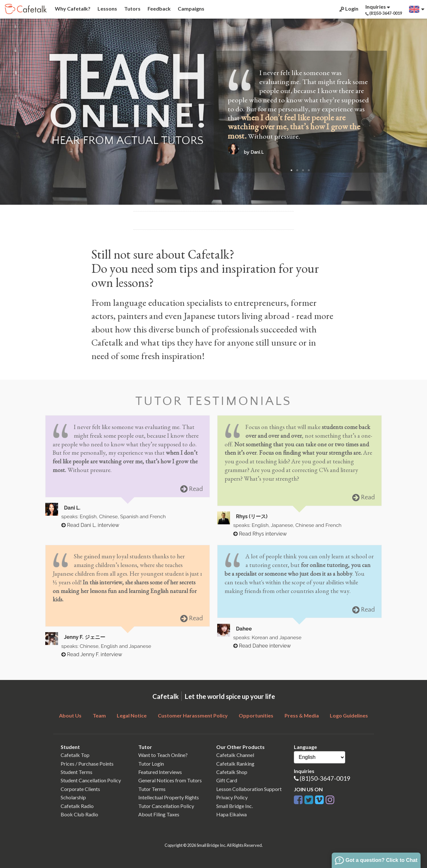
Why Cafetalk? (72, 9)
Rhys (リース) (252, 516)
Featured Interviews (160, 772)
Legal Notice (132, 715)
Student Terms (77, 772)
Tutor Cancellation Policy (166, 806)
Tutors (132, 9)
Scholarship (73, 797)
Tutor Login (151, 764)
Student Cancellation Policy (91, 780)
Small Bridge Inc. (235, 806)
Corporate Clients (80, 789)
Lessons (107, 9)
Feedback (159, 9)
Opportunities (256, 715)
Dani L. (72, 508)
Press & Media (302, 715)
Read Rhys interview (260, 534)
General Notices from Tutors (170, 780)
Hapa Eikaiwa (231, 814)
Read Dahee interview (262, 646)
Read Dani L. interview (90, 525)
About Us (70, 715)
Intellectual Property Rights (169, 797)
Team (99, 715)
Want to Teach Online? (163, 755)
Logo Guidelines (349, 715)
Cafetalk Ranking (235, 764)
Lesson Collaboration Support (249, 789)
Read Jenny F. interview (92, 654)
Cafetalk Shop (232, 772)
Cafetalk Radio (77, 806)
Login (348, 9)
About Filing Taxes (159, 814)
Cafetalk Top (75, 755)
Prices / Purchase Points (87, 764)
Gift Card (227, 780)
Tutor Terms (152, 789)
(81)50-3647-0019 (325, 778)
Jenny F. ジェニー (84, 637)
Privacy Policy (232, 797)
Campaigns (191, 9)
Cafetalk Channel (235, 755)
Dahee (244, 629)
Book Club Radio (79, 814)
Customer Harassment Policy (193, 715)
